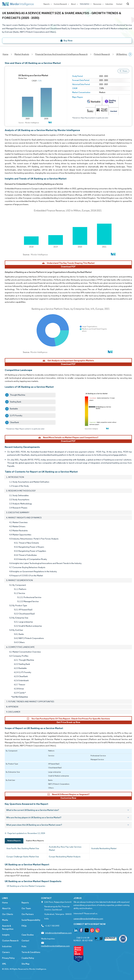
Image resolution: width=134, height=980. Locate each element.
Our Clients (8, 914)
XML (4, 964)
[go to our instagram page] (98, 931)
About (74, 4)
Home (5, 903)
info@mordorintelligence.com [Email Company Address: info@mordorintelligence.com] (58, 933)
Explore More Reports (35, 841)
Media (5, 920)
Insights (6, 935)
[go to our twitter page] (87, 931)
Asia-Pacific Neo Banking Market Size (23, 848)
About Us (6, 908)
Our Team (26, 908)
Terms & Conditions (31, 952)
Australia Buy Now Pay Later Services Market (65, 848)
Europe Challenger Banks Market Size (23, 857)
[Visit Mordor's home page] (18, 4)
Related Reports (14, 841)
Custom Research (61, 4)
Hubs (24, 946)
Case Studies (28, 935)
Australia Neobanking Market (104, 848)
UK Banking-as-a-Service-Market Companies (26, 886)
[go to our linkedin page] (76, 931)
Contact (119, 4)
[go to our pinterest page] (92, 931)
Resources (98, 4)
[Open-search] (128, 4)
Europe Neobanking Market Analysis (65, 857)
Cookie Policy (28, 958)
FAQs (24, 926)
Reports (47, 4)
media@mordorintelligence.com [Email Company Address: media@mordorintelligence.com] (55, 946)
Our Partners (28, 914)
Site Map (25, 964)
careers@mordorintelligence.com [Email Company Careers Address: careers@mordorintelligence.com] (88, 919)
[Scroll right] (130, 54)
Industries (109, 4)
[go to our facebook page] (81, 931)
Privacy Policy (8, 958)
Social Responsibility (31, 920)
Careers (6, 952)
